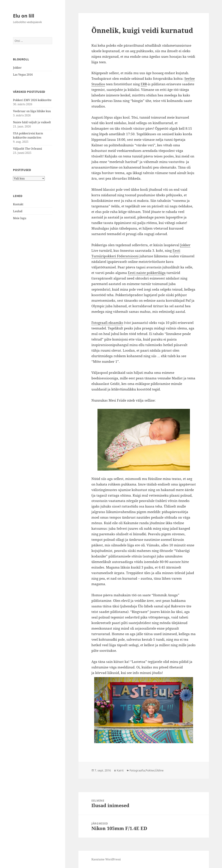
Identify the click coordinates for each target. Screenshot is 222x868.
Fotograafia (137, 770)
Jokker (17, 68)
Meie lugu (20, 218)
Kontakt (18, 204)
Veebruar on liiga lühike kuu (32, 111)
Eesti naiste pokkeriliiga (147, 273)
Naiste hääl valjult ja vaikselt (32, 122)
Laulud (18, 211)
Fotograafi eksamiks (107, 323)
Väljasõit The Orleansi (27, 149)
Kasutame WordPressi (106, 859)
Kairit (120, 770)
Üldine (159, 770)
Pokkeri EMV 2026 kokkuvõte (32, 100)
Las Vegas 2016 (23, 75)
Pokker (150, 770)
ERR (144, 84)
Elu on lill (24, 16)
